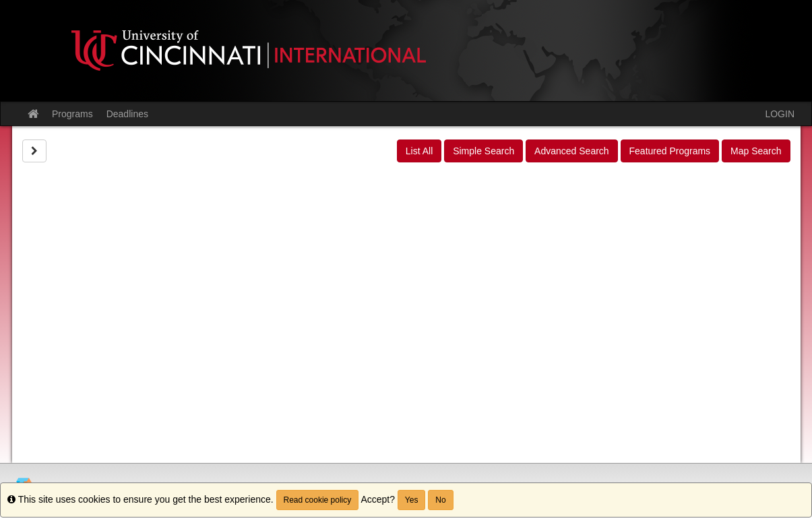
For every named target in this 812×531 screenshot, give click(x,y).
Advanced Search (572, 151)
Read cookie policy (318, 500)
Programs (72, 114)
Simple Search (483, 151)
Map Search (756, 151)
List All (419, 151)
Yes (412, 500)
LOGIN (780, 114)
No (440, 500)
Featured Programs (670, 151)
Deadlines (127, 114)
